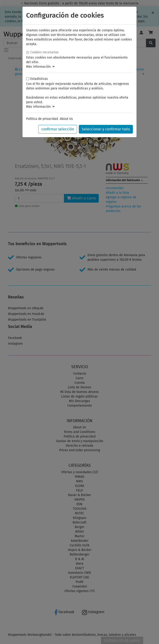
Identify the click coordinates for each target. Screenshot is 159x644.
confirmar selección (58, 129)
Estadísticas (39, 79)
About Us (66, 119)
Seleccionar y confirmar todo (106, 129)
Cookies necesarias (44, 52)
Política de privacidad (42, 119)
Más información (40, 67)
